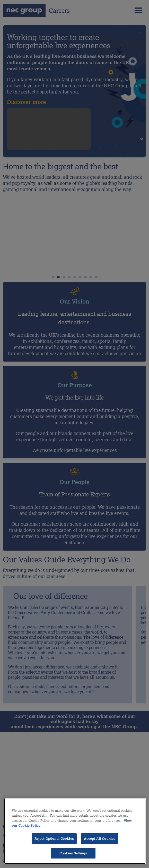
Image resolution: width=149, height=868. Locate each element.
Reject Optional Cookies (54, 839)
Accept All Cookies (100, 839)
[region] (75, 831)
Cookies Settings (73, 853)
